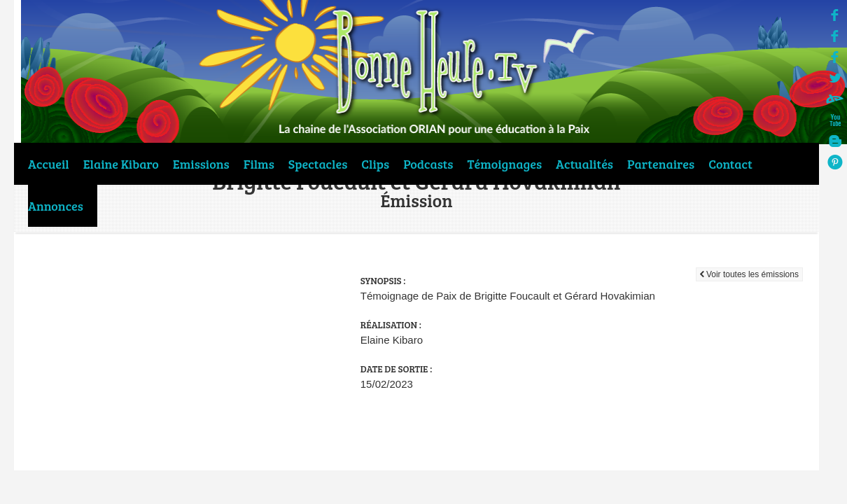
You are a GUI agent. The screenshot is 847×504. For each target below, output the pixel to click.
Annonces (56, 206)
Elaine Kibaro (121, 164)
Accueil (49, 164)
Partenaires (661, 164)
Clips (375, 164)
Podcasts (428, 164)
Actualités (584, 164)
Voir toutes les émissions (749, 274)
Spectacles (318, 164)
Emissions (201, 164)
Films (259, 164)
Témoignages (505, 164)
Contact (730, 164)
